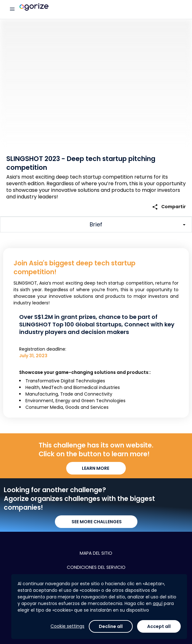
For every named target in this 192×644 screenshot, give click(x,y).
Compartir (169, 207)
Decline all (111, 626)
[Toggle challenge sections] (96, 225)
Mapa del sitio (96, 553)
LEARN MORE (96, 468)
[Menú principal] (12, 9)
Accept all (159, 626)
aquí (158, 603)
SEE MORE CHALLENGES (96, 522)
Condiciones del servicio (96, 567)
